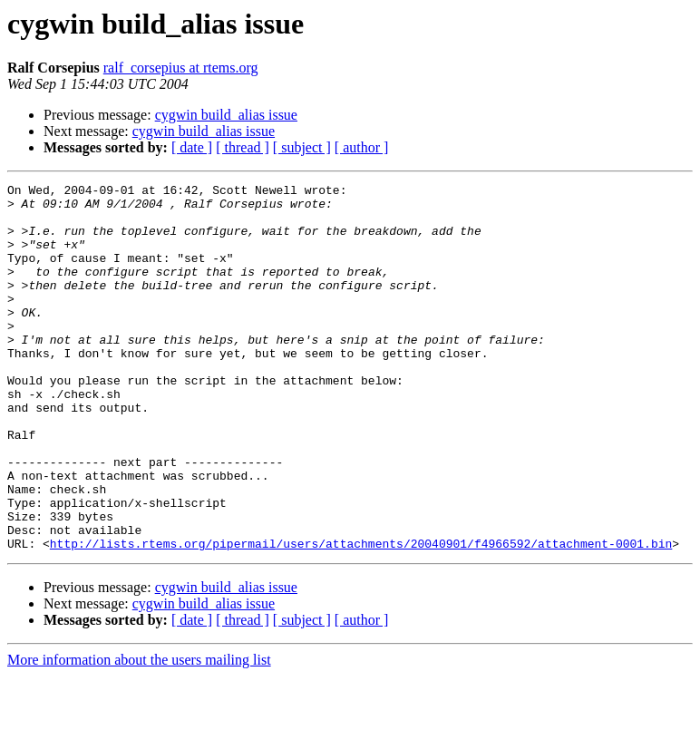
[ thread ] (243, 147)
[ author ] (362, 147)
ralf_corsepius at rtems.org (181, 68)
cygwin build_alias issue (226, 115)
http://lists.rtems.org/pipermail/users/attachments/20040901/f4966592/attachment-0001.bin (361, 617)
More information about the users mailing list (139, 733)
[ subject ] (302, 147)
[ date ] (192, 147)
